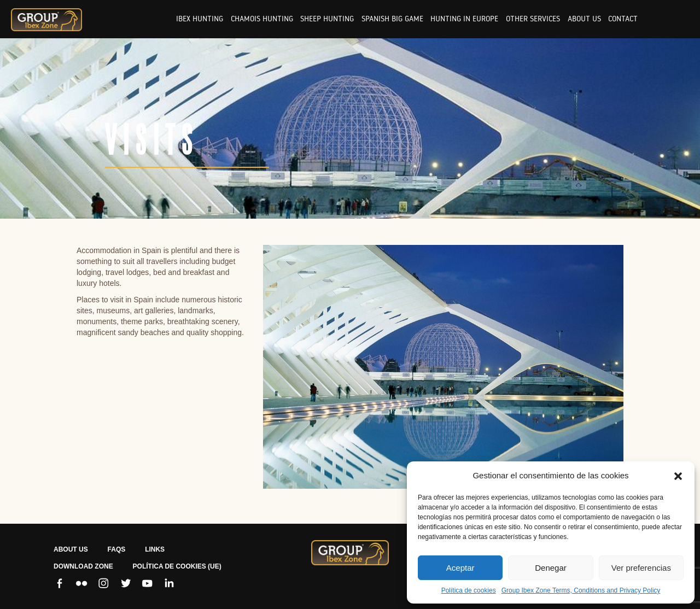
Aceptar (460, 568)
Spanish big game (392, 19)
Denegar (551, 568)
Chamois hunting (262, 19)
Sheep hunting (327, 19)
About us (584, 19)
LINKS (155, 549)
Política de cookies (469, 590)
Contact (623, 19)
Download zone (83, 566)
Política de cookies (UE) (177, 566)
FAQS (117, 549)
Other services (533, 19)
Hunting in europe (464, 19)
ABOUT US (71, 549)
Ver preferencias (641, 568)
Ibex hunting (200, 19)
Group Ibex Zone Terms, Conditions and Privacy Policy (581, 590)
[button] (678, 476)
